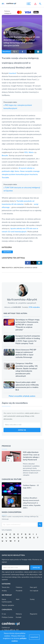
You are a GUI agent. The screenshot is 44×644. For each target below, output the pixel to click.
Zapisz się (36, 568)
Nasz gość (33, 587)
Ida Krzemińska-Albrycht (18, 32)
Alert (18, 599)
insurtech (13, 73)
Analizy (4, 591)
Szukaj (32, 599)
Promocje (6, 446)
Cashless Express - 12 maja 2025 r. (31, 487)
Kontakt (19, 617)
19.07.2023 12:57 (14, 34)
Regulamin (34, 614)
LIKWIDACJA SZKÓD (31, 268)
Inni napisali (34, 591)
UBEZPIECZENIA (19, 268)
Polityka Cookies (7, 617)
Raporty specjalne (8, 605)
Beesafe (5, 155)
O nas (4, 614)
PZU (26, 152)
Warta (31, 152)
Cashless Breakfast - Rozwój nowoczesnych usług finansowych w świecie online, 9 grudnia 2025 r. (32, 503)
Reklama (19, 614)
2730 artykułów (34, 307)
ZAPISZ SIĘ (22, 430)
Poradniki (19, 591)
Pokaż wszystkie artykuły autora (22, 396)
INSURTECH (6, 52)
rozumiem (34, 637)
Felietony (19, 587)
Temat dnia (6, 587)
